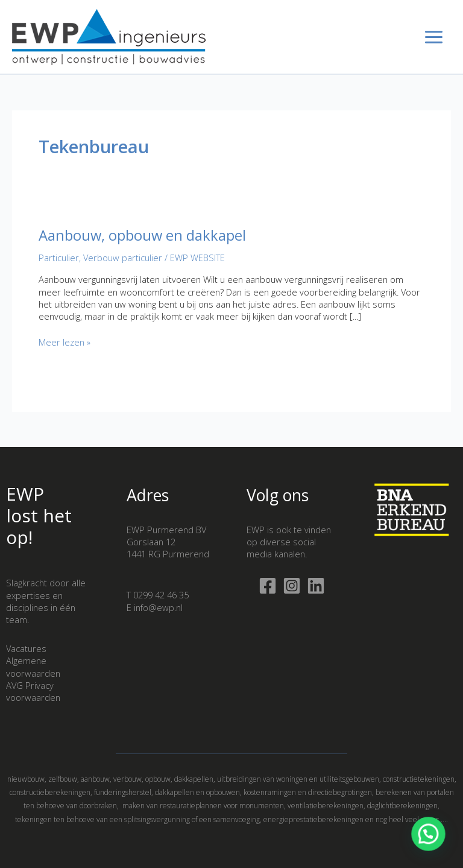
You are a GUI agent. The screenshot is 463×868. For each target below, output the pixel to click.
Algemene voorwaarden (33, 667)
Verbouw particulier (123, 258)
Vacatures (26, 648)
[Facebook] (268, 586)
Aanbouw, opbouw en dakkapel (142, 235)
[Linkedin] (316, 586)
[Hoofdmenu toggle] (434, 37)
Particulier (59, 258)
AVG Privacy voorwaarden (33, 691)
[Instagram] (292, 586)
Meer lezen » (65, 342)
